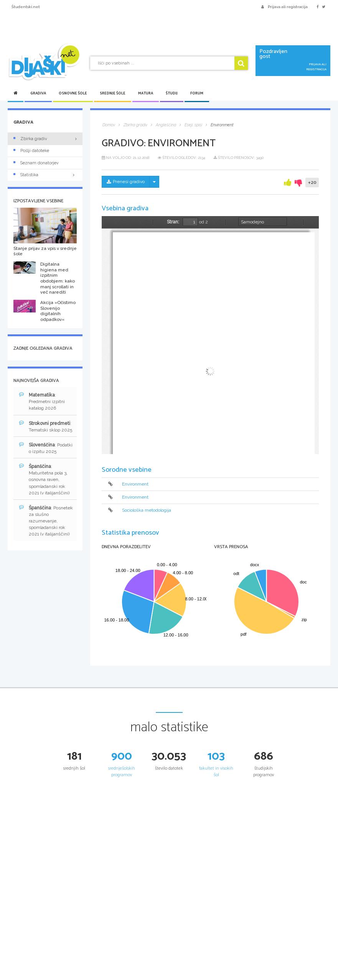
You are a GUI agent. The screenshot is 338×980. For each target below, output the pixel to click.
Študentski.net (26, 7)
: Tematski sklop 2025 (46, 426)
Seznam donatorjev (36, 163)
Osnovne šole (73, 93)
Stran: (173, 222)
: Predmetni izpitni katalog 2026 (42, 401)
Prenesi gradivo (126, 182)
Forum (197, 93)
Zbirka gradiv (30, 139)
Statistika (45, 175)
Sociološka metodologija (147, 511)
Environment (135, 484)
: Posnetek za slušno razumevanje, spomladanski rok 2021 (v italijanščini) (46, 521)
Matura (146, 93)
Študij (172, 93)
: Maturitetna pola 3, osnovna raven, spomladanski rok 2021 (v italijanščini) (44, 479)
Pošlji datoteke (31, 151)
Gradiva (38, 93)
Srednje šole (113, 93)
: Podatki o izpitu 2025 (46, 448)
